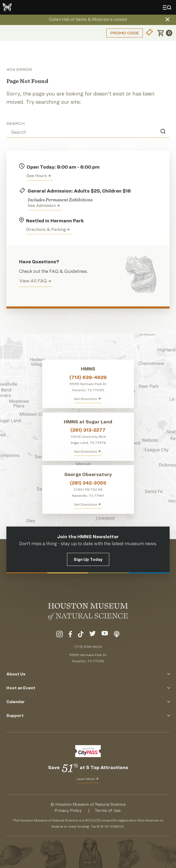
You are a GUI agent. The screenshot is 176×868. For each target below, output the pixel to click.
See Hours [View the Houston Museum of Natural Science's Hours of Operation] (39, 176)
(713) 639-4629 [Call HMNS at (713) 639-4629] (88, 377)
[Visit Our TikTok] (81, 635)
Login (12, 33)
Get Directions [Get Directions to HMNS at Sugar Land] (87, 451)
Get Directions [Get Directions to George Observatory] (87, 504)
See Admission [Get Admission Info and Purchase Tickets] (44, 205)
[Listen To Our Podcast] (117, 635)
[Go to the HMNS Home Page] (7, 7)
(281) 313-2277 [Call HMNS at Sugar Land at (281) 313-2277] (88, 430)
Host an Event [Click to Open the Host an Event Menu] (88, 688)
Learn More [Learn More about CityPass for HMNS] (87, 779)
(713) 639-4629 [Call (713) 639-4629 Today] (88, 646)
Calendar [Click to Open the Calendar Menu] (88, 702)
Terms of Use (108, 810)
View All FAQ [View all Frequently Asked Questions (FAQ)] (35, 281)
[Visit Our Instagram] (60, 635)
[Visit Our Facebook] (70, 635)
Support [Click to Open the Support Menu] (88, 715)
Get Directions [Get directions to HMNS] (87, 399)
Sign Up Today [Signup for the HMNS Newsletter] (88, 559)
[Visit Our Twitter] (93, 635)
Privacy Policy (68, 810)
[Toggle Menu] (168, 7)
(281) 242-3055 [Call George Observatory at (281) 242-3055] (88, 483)
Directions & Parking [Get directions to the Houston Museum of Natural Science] (48, 229)
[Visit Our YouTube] (105, 635)
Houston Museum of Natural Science (91, 804)
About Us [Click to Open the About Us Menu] (88, 674)
